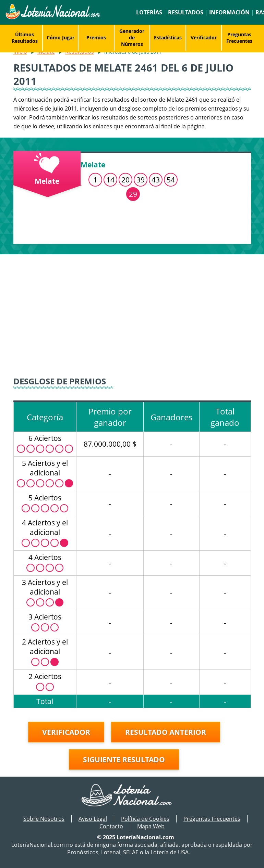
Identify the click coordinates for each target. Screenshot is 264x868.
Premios (96, 37)
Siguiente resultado (124, 759)
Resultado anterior (166, 732)
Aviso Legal (93, 819)
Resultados (186, 12)
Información (229, 12)
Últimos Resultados (25, 38)
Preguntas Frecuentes (239, 38)
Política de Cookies (145, 819)
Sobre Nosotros (44, 819)
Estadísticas (168, 37)
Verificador (204, 37)
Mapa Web (151, 826)
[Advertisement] (132, 312)
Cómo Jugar (61, 37)
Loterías (149, 12)
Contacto (111, 826)
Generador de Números (132, 37)
